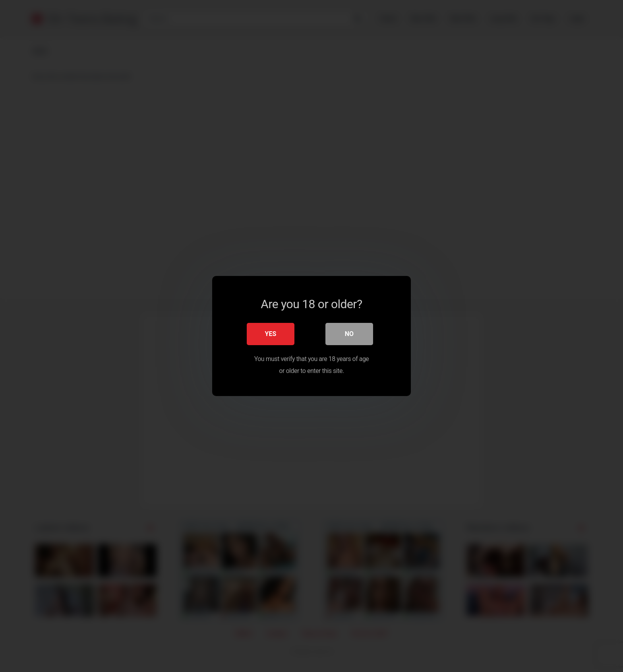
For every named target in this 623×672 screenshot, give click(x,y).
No (349, 334)
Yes (271, 334)
